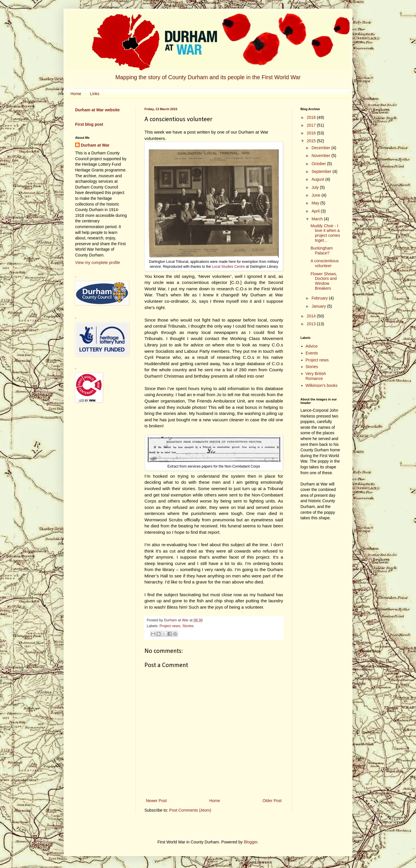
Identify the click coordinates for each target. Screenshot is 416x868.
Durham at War (95, 145)
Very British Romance (316, 376)
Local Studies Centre (228, 267)
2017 (312, 125)
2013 (312, 324)
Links (95, 94)
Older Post (272, 801)
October (319, 164)
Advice (312, 346)
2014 (312, 316)
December (321, 148)
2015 (312, 141)
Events (312, 353)
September (322, 171)
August (318, 179)
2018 (312, 117)
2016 (312, 133)
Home (76, 94)
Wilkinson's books (322, 385)
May (316, 203)
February (320, 298)
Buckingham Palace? (322, 251)
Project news (170, 626)
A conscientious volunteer (325, 263)
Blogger (251, 842)
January (319, 306)
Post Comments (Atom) (190, 810)
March (318, 219)
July (316, 187)
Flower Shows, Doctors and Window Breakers (324, 281)
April (316, 211)
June (316, 195)
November (321, 156)
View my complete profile (97, 263)
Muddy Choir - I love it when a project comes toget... (325, 233)
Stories (188, 626)
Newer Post (156, 801)
